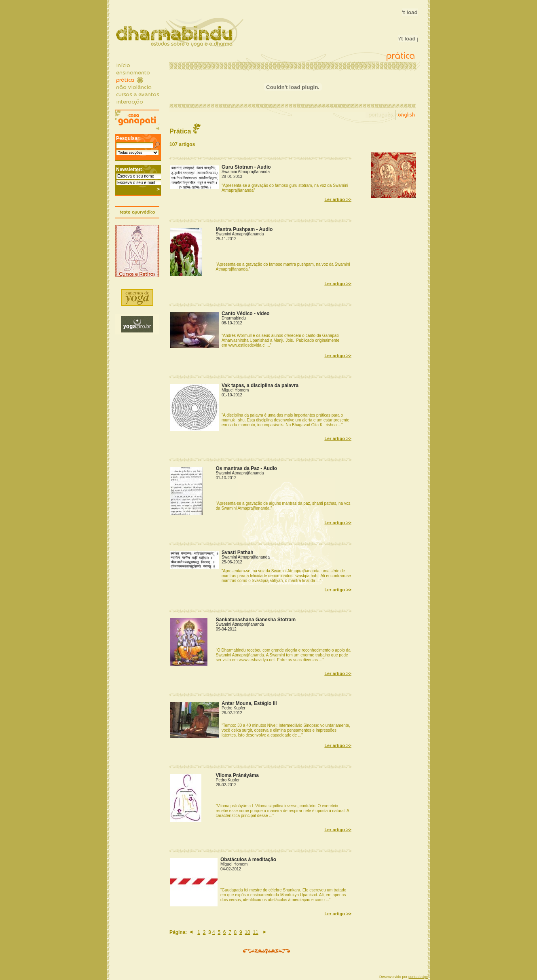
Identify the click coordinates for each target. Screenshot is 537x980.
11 (255, 932)
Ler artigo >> (338, 199)
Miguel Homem (235, 390)
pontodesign (418, 977)
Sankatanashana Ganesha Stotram (256, 620)
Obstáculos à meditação (248, 859)
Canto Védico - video (246, 313)
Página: (178, 932)
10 (247, 932)
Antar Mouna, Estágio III (249, 703)
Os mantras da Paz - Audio (247, 468)
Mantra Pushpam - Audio (244, 229)
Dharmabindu (234, 318)
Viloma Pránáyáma (238, 775)
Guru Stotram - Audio (246, 167)
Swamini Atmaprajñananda (246, 172)
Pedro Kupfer (234, 708)
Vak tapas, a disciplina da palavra (260, 385)
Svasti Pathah (238, 552)
